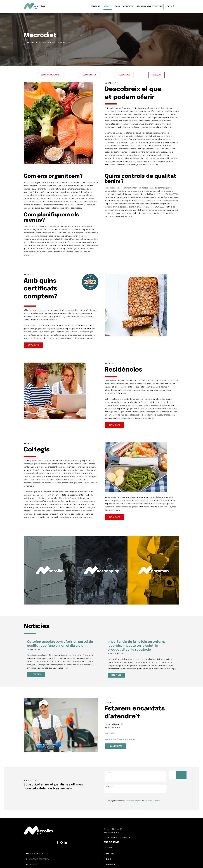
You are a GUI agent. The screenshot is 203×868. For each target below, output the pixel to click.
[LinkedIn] (66, 843)
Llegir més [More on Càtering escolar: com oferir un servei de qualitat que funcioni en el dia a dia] (36, 675)
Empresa (110, 787)
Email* (109, 773)
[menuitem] (171, 7)
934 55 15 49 (110, 733)
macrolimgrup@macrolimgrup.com (120, 739)
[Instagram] (62, 843)
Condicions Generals (133, 801)
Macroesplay (140, 501)
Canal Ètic (108, 848)
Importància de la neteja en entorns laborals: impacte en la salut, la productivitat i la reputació (137, 646)
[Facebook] (57, 843)
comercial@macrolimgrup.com (117, 837)
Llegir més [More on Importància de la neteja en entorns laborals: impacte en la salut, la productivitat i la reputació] (116, 675)
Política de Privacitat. (152, 801)
